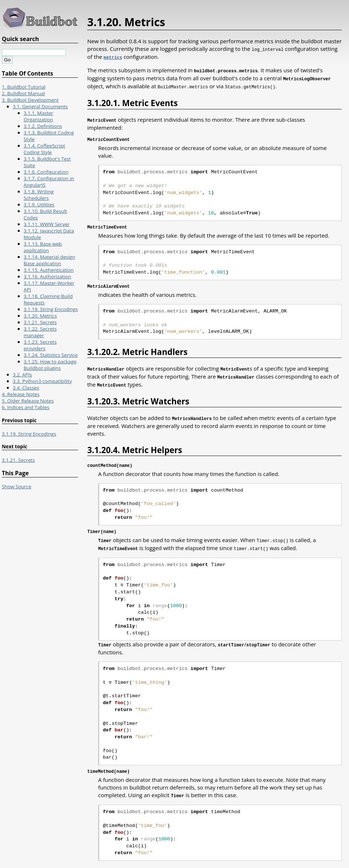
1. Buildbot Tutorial (24, 87)
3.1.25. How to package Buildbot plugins (50, 365)
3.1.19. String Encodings (51, 309)
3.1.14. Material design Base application (49, 260)
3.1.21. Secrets (40, 322)
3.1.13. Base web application (43, 247)
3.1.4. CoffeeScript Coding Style (44, 149)
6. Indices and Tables (26, 407)
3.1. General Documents (40, 106)
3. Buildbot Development (30, 100)
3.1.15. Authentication (49, 270)
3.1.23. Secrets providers (40, 345)
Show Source (17, 487)
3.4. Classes (26, 388)
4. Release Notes (21, 394)
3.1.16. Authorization (47, 276)
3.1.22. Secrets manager (40, 332)
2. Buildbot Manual (23, 93)
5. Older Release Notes (28, 401)
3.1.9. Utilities (39, 205)
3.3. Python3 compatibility (42, 381)
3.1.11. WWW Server (47, 224)
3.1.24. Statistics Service (51, 355)
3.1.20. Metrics (40, 316)
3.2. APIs (22, 375)
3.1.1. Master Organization (38, 116)
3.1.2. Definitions (43, 126)
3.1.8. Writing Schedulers (39, 195)
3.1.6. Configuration (46, 172)
